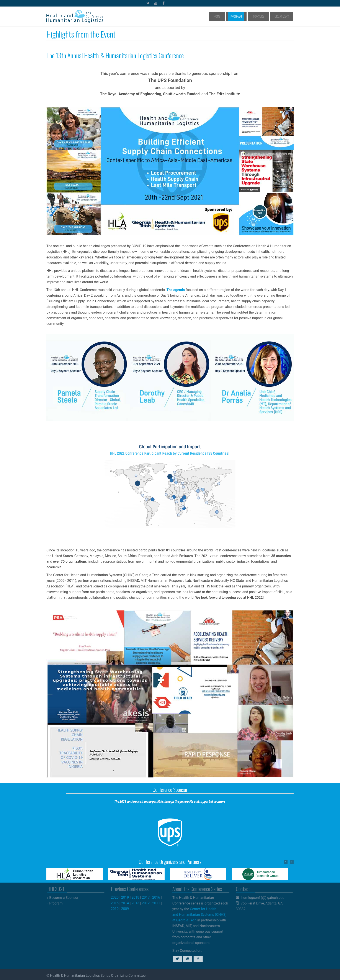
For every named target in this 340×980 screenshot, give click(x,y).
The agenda (176, 290)
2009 (128, 909)
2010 (118, 909)
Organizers (283, 16)
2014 (128, 903)
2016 (159, 897)
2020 (118, 897)
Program (246, 16)
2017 (149, 897)
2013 (139, 903)
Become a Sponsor (67, 898)
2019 (128, 897)
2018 (139, 897)
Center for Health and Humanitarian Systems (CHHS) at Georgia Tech (196, 915)
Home (231, 16)
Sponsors (264, 16)
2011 (159, 903)
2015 (118, 903)
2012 (149, 903)
